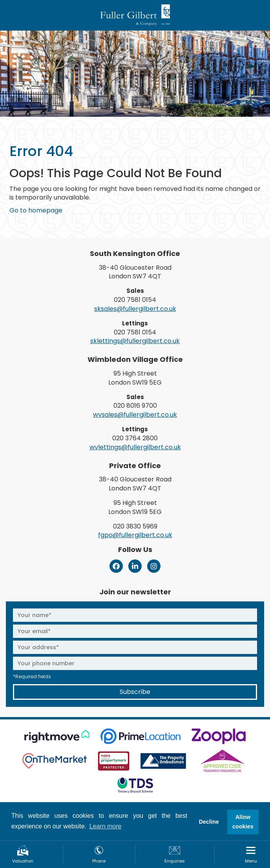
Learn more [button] (106, 826)
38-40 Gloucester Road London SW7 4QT (135, 272)
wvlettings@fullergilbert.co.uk (135, 447)
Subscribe (135, 692)
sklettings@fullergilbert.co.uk (135, 341)
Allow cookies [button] (243, 822)
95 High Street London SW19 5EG (135, 378)
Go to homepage (36, 210)
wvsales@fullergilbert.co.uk (135, 415)
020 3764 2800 (135, 438)
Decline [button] (209, 822)
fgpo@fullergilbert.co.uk (135, 535)
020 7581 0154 (135, 300)
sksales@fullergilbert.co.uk (135, 309)
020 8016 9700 (135, 406)
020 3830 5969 (135, 526)
